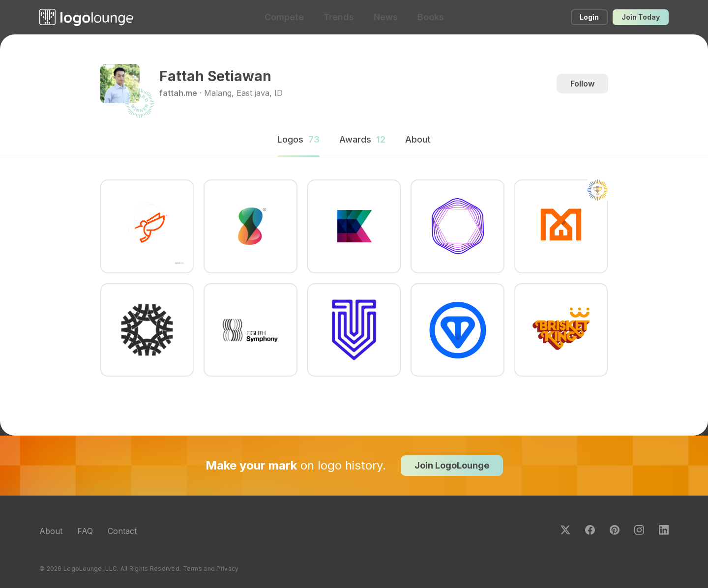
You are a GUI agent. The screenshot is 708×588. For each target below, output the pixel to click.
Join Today (641, 17)
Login (589, 17)
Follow (582, 84)
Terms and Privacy (211, 569)
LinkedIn (664, 530)
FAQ (85, 531)
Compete (284, 17)
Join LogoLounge (452, 465)
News (386, 17)
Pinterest (615, 530)
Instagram (639, 530)
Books (431, 17)
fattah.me (178, 93)
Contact (122, 531)
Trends (339, 17)
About (51, 531)
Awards (362, 139)
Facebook (590, 530)
